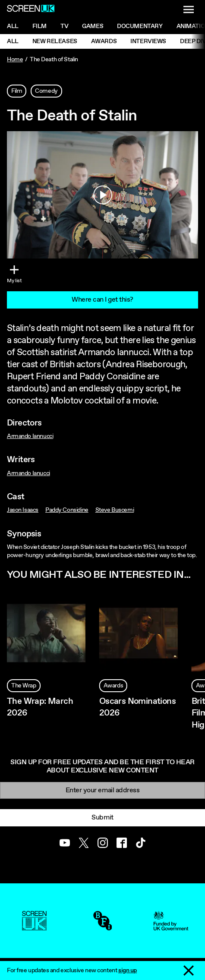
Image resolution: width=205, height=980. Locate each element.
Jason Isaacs (23, 510)
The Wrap (24, 686)
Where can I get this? (102, 300)
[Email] (102, 790)
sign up (128, 971)
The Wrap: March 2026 (40, 707)
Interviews (148, 41)
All (13, 26)
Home (15, 60)
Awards (104, 41)
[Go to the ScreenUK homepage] (31, 10)
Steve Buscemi (115, 510)
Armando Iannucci (30, 436)
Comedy (46, 91)
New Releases (55, 41)
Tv (64, 26)
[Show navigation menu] (189, 9)
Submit (102, 818)
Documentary (140, 26)
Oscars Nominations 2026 (137, 707)
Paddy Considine (67, 510)
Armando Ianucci (28, 473)
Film (39, 26)
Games (93, 26)
